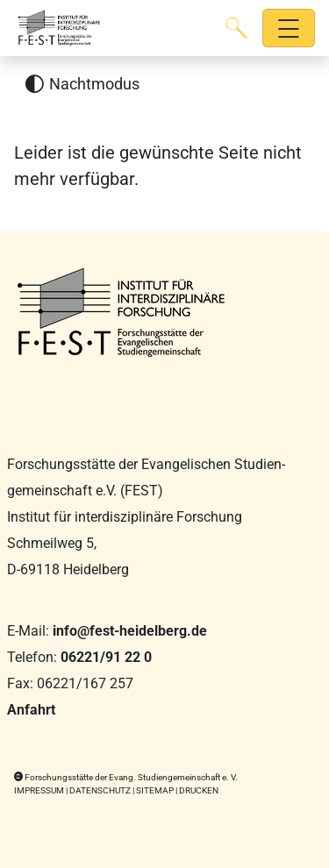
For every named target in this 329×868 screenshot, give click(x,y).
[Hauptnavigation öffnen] (289, 28)
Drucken (199, 790)
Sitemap (155, 790)
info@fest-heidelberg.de (130, 631)
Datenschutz (100, 790)
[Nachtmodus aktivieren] (82, 85)
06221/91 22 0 (106, 657)
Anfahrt (31, 710)
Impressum (39, 790)
